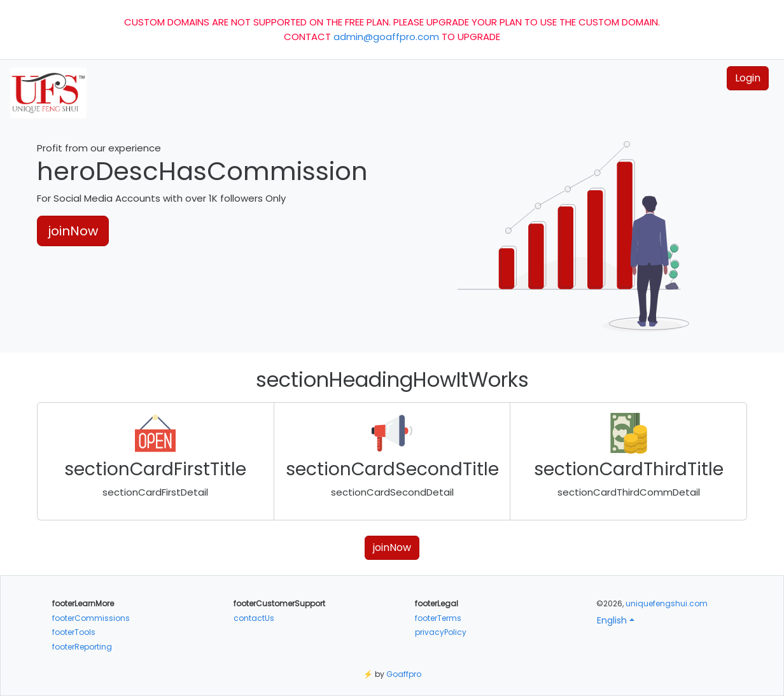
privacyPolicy (441, 632)
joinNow (73, 231)
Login (748, 78)
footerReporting (82, 647)
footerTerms (438, 618)
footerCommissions (91, 618)
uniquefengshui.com (667, 603)
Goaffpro (404, 674)
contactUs (254, 618)
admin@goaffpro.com (386, 37)
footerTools (74, 632)
